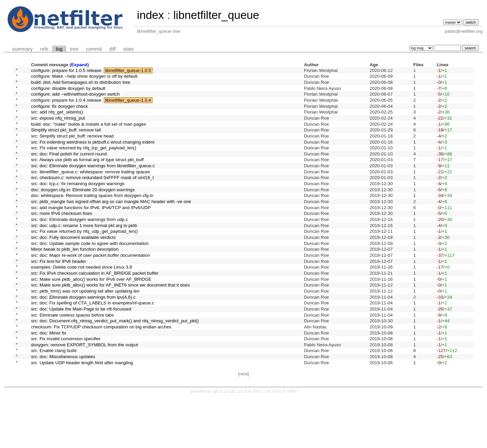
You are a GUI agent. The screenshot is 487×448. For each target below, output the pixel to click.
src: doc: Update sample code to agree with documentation (90, 273)
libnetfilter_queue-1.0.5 (128, 71)
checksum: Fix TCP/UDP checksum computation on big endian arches (101, 371)
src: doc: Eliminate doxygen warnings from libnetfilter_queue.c (93, 183)
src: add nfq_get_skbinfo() (57, 120)
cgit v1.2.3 (221, 442)
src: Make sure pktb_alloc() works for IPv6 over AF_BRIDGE (91, 315)
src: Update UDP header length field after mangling (82, 413)
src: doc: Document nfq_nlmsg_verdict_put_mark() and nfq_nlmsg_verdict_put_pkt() (115, 364)
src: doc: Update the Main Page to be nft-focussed (81, 350)
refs (44, 49)
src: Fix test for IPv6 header (59, 294)
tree (74, 49)
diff (112, 49)
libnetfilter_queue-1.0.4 (128, 106)
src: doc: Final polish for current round (69, 168)
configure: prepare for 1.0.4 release (66, 106)
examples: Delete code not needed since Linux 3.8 (82, 301)
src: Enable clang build (54, 399)
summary (22, 49)
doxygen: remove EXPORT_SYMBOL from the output (85, 392)
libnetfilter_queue (216, 15)
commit (94, 49)
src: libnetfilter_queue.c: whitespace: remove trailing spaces (91, 189)
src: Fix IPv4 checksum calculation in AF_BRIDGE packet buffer (95, 308)
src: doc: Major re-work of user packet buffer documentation (91, 287)
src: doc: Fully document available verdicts (73, 266)
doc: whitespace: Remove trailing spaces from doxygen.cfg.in (92, 217)
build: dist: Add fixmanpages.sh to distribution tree (81, 85)
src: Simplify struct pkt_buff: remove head (72, 147)
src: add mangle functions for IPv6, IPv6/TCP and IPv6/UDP (91, 231)
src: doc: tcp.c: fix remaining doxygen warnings (78, 204)
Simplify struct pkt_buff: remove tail (66, 141)
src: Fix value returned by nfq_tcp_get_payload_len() (84, 162)
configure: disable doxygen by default (68, 92)
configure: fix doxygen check (60, 113)
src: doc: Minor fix (49, 378)
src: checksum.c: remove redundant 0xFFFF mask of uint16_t (92, 196)
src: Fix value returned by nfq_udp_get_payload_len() (85, 259)
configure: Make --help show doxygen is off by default (84, 78)
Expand (79, 65)
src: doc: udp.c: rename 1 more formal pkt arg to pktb (84, 252)
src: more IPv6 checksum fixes (62, 238)
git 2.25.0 (238, 442)
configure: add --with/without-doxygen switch (75, 99)
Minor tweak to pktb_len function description (75, 280)
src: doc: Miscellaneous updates (63, 406)
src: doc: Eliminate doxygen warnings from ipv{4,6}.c (83, 336)
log (59, 49)
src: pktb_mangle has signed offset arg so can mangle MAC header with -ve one (111, 225)
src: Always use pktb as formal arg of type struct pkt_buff (87, 176)
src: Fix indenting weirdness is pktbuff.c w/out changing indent (93, 155)
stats (128, 49)
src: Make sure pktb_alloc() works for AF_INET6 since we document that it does (111, 322)
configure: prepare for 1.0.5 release (66, 71)
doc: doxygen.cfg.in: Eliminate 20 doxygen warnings (83, 210)
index (150, 15)
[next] (244, 425)
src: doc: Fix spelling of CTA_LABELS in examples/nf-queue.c (93, 343)
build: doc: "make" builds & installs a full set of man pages (89, 134)
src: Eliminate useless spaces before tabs (73, 357)
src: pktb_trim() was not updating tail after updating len (85, 329)
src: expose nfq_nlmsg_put (58, 127)
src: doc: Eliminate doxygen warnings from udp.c (80, 245)
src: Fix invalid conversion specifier (66, 385)
